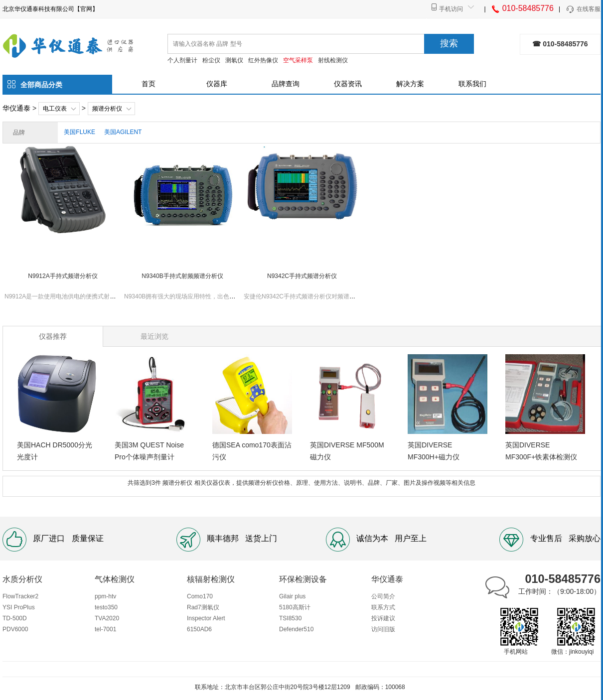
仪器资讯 (348, 84)
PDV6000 (15, 629)
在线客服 (583, 9)
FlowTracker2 (20, 596)
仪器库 (217, 84)
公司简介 (383, 596)
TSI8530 (290, 618)
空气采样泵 (298, 60)
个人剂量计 (182, 60)
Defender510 (296, 629)
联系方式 (383, 607)
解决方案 (410, 84)
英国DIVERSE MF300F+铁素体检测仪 (541, 451)
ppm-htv (105, 596)
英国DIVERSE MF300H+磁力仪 (434, 451)
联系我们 (472, 84)
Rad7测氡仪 (203, 607)
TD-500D (15, 618)
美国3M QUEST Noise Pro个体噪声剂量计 (149, 451)
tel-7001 (105, 629)
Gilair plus (292, 596)
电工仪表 (55, 109)
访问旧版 (383, 629)
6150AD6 (199, 629)
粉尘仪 (211, 60)
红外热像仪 (263, 60)
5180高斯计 (295, 607)
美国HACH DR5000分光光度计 (55, 451)
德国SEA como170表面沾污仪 (252, 451)
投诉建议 (383, 618)
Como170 (200, 596)
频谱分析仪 (107, 109)
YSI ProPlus (19, 607)
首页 (149, 84)
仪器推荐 (53, 336)
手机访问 (451, 9)
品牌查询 (286, 84)
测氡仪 (234, 60)
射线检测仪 (333, 60)
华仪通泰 (16, 108)
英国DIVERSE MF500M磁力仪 (347, 451)
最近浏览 (154, 336)
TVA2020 (107, 618)
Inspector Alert (206, 618)
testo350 (106, 607)
